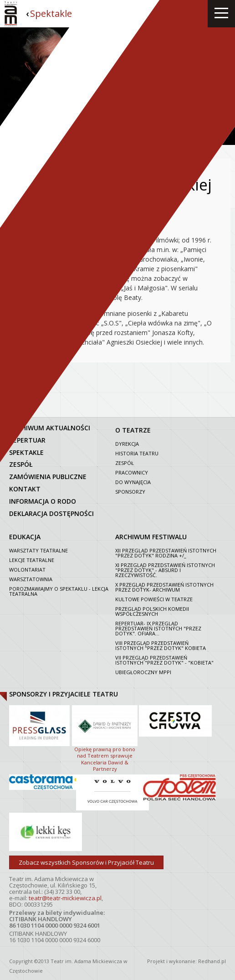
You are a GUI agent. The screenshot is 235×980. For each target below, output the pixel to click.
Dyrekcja (127, 444)
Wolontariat (27, 570)
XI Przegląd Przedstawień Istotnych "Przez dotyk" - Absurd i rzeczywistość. (165, 570)
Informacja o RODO (43, 501)
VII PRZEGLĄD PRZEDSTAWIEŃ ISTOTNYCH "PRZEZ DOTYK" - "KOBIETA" (164, 660)
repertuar (27, 440)
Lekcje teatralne (32, 560)
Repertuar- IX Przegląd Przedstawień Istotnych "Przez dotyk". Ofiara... (158, 628)
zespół (21, 464)
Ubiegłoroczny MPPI (143, 672)
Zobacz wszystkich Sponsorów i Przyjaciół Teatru (86, 862)
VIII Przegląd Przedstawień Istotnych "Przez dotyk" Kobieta (161, 645)
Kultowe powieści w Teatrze (154, 599)
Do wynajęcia (133, 482)
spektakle (26, 452)
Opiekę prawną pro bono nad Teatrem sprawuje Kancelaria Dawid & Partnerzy (105, 738)
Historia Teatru (137, 453)
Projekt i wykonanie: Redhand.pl (186, 961)
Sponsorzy (130, 492)
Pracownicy (132, 472)
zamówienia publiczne (48, 477)
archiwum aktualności (50, 428)
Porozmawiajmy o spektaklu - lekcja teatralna (59, 591)
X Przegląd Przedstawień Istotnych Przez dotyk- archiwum (164, 587)
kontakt (25, 489)
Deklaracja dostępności (51, 513)
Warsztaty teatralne (38, 550)
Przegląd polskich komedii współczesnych (152, 611)
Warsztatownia (31, 579)
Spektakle (51, 13)
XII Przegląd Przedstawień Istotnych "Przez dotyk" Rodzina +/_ (166, 553)
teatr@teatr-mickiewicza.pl (65, 898)
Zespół (125, 463)
